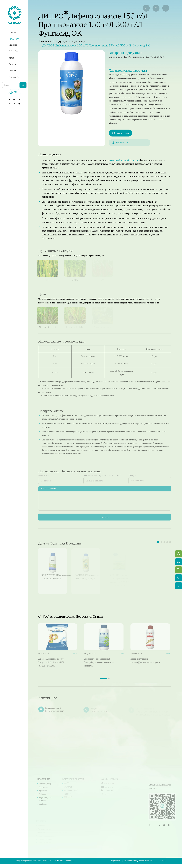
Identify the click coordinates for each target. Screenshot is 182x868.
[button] (158, 542)
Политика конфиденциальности (137, 861)
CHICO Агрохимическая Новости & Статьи (71, 616)
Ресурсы (13, 64)
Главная (12, 32)
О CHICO (13, 51)
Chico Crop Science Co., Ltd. (44, 861)
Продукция (14, 38)
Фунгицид (79, 41)
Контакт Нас (14, 77)
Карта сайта (116, 861)
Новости (13, 71)
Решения (13, 45)
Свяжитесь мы (121, 133)
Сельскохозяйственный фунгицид (123, 160)
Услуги (12, 58)
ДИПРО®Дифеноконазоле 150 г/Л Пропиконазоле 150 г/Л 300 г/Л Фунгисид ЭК (96, 46)
